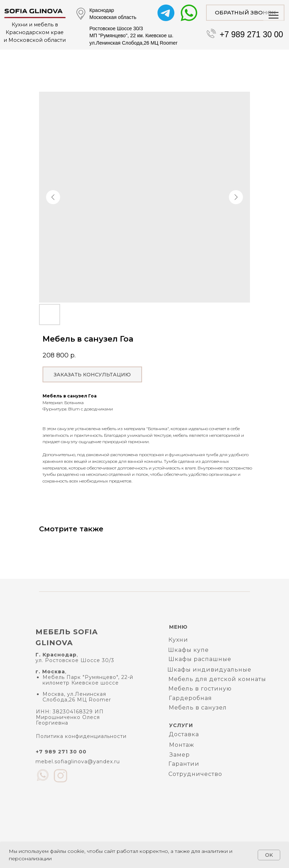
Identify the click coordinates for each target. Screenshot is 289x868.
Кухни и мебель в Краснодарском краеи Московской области (35, 32)
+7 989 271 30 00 (252, 34)
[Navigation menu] (274, 15)
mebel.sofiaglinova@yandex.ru (78, 762)
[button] (245, 13)
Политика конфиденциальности (81, 736)
